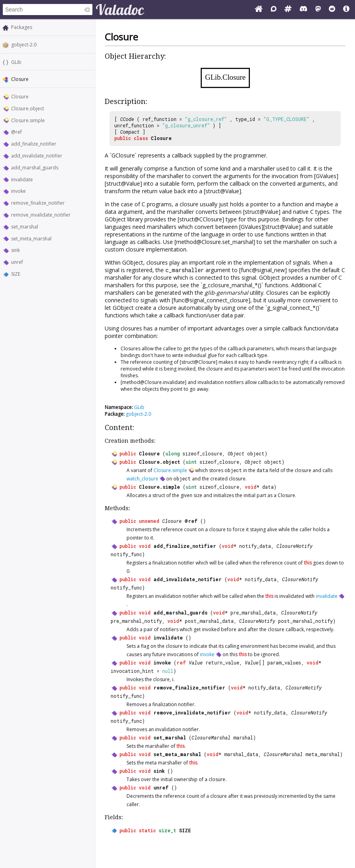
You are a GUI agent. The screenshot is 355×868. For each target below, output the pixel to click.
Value (196, 663)
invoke (18, 191)
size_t (167, 830)
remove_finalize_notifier (38, 203)
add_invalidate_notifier (37, 156)
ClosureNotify (295, 546)
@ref (16, 132)
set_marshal (25, 227)
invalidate (22, 180)
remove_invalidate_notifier (41, 215)
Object (236, 453)
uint (191, 462)
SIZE (16, 274)
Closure (20, 97)
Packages (22, 27)
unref (17, 262)
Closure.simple (28, 120)
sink (15, 250)
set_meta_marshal (31, 239)
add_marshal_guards (35, 168)
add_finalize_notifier (34, 144)
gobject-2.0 (24, 45)
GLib (16, 62)
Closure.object (28, 108)
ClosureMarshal (211, 737)
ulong (173, 453)
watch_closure (142, 479)
